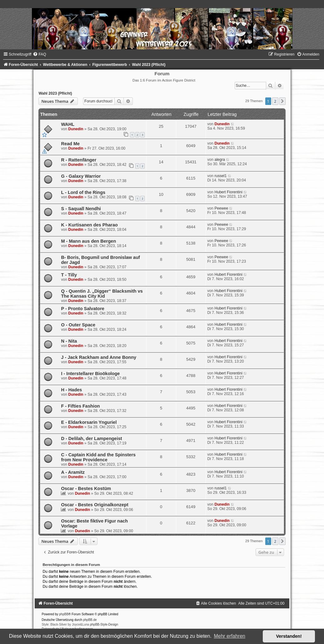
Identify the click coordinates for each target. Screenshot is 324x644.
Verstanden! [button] (289, 636)
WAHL (68, 124)
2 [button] (275, 101)
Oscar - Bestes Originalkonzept (95, 505)
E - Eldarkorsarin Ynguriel (89, 422)
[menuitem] (39, 54)
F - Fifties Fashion (80, 406)
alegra (220, 160)
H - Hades (71, 390)
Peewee (221, 208)
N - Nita (69, 341)
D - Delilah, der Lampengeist (91, 438)
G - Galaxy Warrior (81, 176)
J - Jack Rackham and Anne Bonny (99, 357)
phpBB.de (90, 620)
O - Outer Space (78, 325)
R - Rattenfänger (79, 160)
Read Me (70, 144)
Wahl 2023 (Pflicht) (55, 93)
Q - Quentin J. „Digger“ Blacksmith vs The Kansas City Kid (102, 294)
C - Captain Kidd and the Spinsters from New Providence (98, 457)
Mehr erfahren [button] (229, 636)
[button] (282, 101)
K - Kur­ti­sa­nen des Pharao (89, 225)
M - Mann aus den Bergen (88, 241)
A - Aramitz (73, 472)
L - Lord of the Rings (83, 192)
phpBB (64, 614)
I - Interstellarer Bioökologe (90, 374)
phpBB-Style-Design (104, 624)
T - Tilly (69, 275)
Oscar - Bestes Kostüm (86, 488)
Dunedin (76, 129)
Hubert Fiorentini (228, 192)
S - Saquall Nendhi (81, 209)
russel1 (220, 176)
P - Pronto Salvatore (82, 309)
